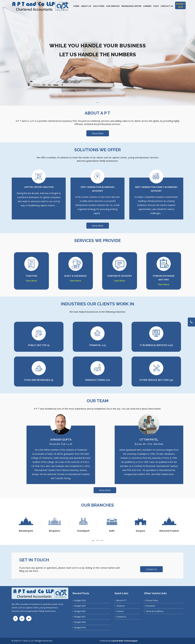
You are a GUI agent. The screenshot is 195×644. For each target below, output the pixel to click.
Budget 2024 (80, 600)
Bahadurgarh (53, 531)
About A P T (121, 600)
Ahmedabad (24, 531)
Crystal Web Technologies (124, 641)
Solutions (99, 6)
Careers (147, 6)
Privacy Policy (152, 600)
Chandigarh (110, 531)
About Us (86, 6)
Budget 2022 (80, 611)
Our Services (113, 6)
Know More (98, 133)
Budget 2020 (80, 622)
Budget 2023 (80, 606)
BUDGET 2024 (180, 5)
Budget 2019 (80, 627)
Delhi (139, 531)
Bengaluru (82, 531)
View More (31, 281)
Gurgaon (168, 531)
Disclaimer (150, 606)
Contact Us (167, 6)
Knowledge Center (131, 6)
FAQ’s (156, 6)
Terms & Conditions (155, 611)
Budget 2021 (80, 617)
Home (76, 6)
